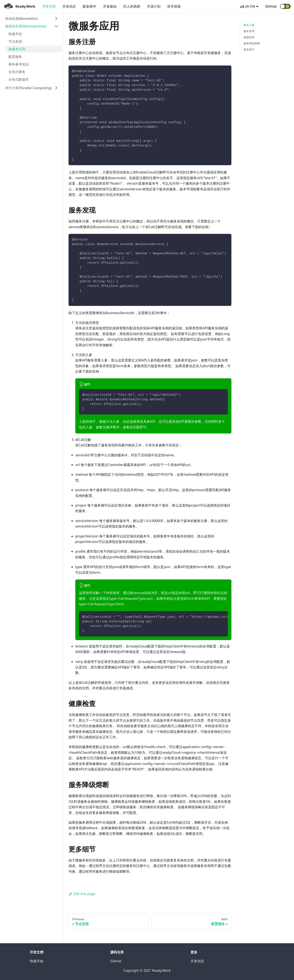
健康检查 (249, 37)
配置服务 (15, 57)
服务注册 (249, 25)
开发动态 (69, 6)
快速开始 (15, 34)
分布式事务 (17, 72)
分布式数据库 (19, 79)
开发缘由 (110, 6)
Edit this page (82, 894)
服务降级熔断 (252, 43)
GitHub (271, 6)
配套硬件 (89, 6)
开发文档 (49, 6)
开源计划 (154, 6)
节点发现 (15, 41)
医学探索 (174, 6)
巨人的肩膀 (132, 6)
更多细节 (249, 49)
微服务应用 (17, 49)
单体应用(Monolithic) (21, 19)
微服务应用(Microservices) (26, 26)
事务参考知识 (19, 64)
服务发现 (249, 31)
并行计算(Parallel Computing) (28, 88)
